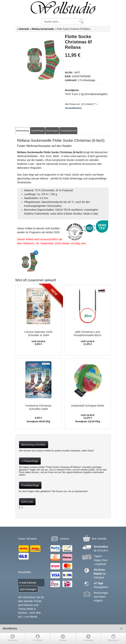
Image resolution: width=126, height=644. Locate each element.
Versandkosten (73, 108)
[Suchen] (81, 21)
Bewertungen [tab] (52, 131)
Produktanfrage (30, 485)
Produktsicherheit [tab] (68, 131)
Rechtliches (10, 628)
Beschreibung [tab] (23, 131)
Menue (63, 640)
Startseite (13, 640)
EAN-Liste (27, 502)
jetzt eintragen (28, 589)
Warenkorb (114, 640)
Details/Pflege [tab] (38, 131)
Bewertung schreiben (34, 445)
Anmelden (88, 640)
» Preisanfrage (30, 461)
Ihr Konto (38, 640)
